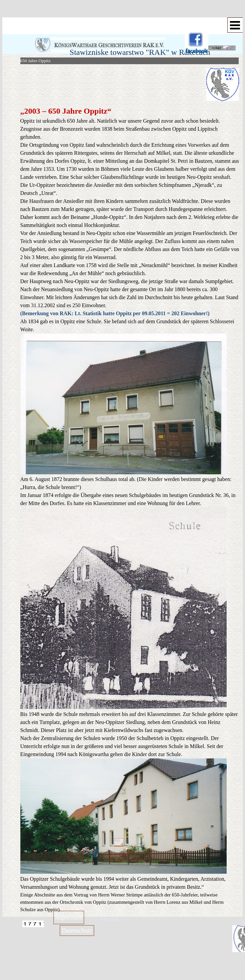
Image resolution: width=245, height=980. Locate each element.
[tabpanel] (186, 84)
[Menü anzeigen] (235, 25)
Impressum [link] (69, 917)
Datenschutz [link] (77, 930)
